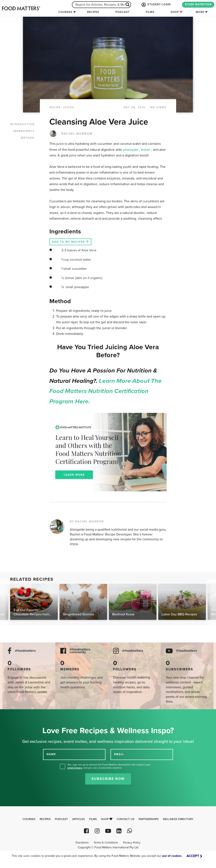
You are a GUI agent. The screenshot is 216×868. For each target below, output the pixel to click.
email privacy (75, 768)
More (200, 12)
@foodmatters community (80, 651)
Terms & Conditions (106, 843)
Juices (69, 107)
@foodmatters (25, 651)
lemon (146, 150)
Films (150, 12)
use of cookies (172, 856)
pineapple (131, 150)
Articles (78, 819)
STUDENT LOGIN (156, 5)
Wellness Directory (178, 819)
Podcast (122, 12)
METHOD (28, 138)
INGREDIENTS (24, 131)
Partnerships (149, 819)
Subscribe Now (108, 779)
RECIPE (55, 107)
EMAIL (119, 754)
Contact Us (126, 819)
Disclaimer (82, 843)
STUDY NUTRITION (198, 4)
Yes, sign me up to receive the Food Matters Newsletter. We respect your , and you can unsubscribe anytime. (109, 766)
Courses (65, 12)
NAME (51, 754)
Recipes (93, 12)
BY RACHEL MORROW (87, 522)
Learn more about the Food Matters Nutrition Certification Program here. (105, 391)
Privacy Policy (132, 843)
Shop (177, 12)
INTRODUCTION (22, 124)
